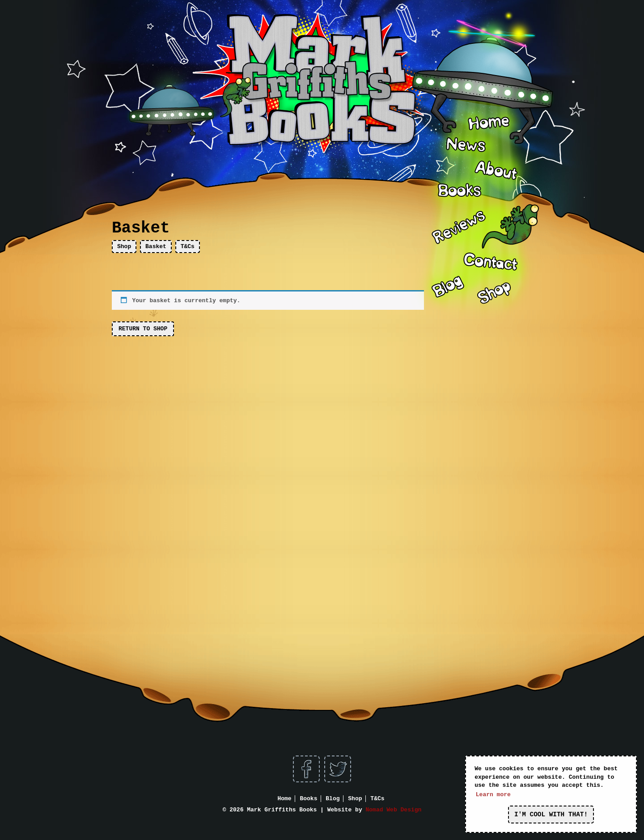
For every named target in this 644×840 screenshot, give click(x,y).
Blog (333, 799)
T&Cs (188, 247)
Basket (156, 247)
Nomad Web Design (394, 810)
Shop (124, 247)
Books (308, 799)
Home (284, 799)
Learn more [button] (493, 795)
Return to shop (143, 329)
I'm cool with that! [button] (551, 815)
